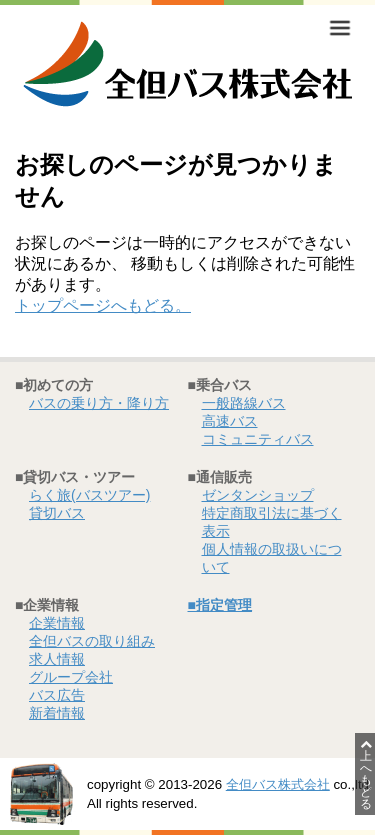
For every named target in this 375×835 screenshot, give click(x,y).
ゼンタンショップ (258, 495)
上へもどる (366, 774)
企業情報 (57, 623)
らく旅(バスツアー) (89, 495)
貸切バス (57, 513)
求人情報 (57, 659)
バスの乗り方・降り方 (99, 403)
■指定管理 (220, 605)
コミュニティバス (258, 439)
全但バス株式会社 (278, 784)
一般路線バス (244, 403)
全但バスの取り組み (92, 641)
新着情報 (57, 713)
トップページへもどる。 (103, 305)
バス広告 (57, 695)
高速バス (230, 421)
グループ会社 (71, 677)
